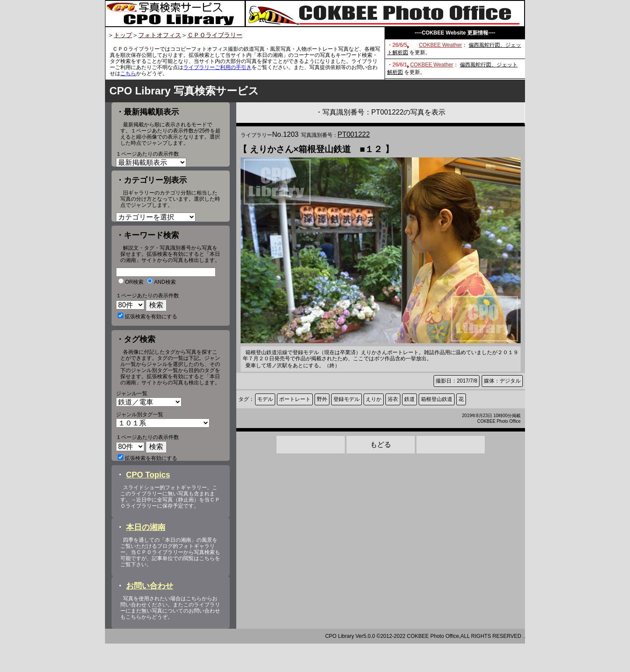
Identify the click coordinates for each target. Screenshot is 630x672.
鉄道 (409, 399)
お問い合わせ (150, 614)
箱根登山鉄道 (437, 399)
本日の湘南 (146, 556)
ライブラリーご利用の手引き (217, 67)
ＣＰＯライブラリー (215, 35)
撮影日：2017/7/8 (457, 381)
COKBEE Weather (440, 45)
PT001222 (354, 134)
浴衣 (393, 399)
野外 (322, 399)
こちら (128, 73)
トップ (123, 35)
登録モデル (346, 399)
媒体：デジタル (502, 381)
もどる (381, 444)
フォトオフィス (160, 35)
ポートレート (295, 399)
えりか (374, 399)
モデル (265, 399)
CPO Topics (148, 503)
